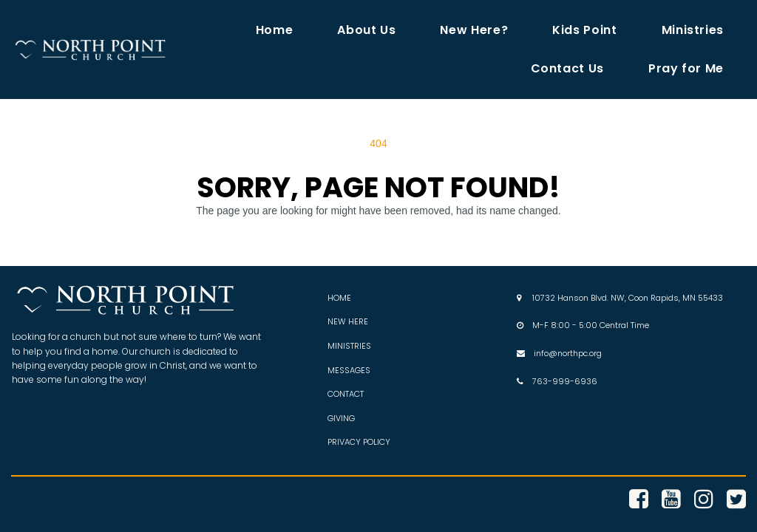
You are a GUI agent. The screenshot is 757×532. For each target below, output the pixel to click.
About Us (366, 30)
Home (275, 30)
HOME (339, 298)
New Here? (474, 30)
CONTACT (346, 394)
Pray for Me (686, 68)
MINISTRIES (349, 346)
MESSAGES (349, 370)
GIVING (341, 418)
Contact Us (567, 68)
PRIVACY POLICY (359, 442)
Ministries (693, 30)
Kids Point (584, 30)
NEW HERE (348, 321)
